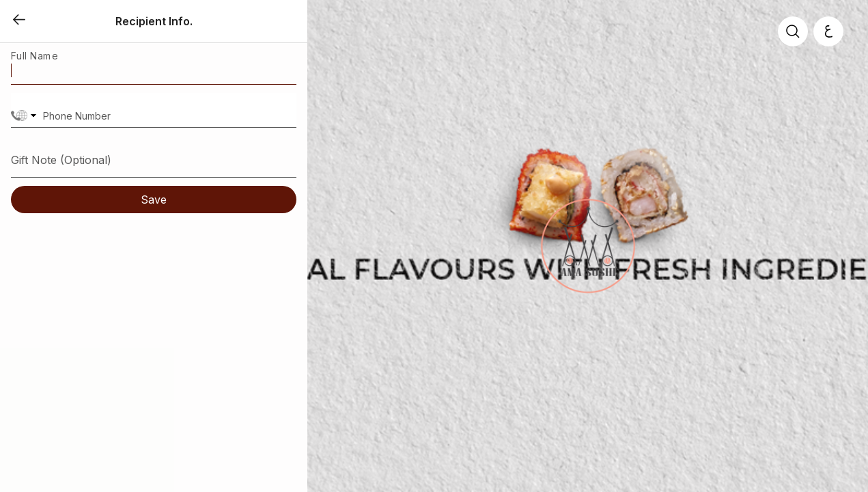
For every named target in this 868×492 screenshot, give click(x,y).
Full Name (34, 56)
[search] (793, 31)
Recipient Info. (154, 21)
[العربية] (828, 31)
